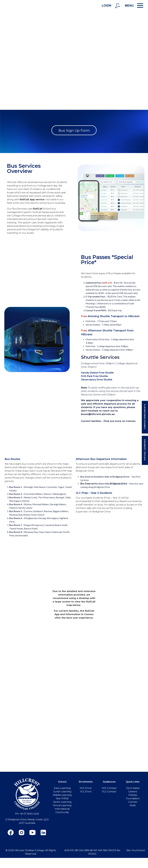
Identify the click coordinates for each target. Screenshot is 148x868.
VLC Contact (109, 792)
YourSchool (138, 850)
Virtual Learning (145, 450)
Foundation (133, 798)
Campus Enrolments (145, 417)
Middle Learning (62, 795)
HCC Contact (109, 788)
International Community (62, 811)
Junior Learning (62, 792)
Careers (133, 792)
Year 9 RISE (62, 798)
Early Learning (62, 788)
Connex (133, 802)
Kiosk (133, 805)
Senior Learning (62, 802)
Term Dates (133, 788)
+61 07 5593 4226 (29, 814)
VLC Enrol (86, 792)
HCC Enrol (86, 788)
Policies (133, 795)
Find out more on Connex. (120, 421)
